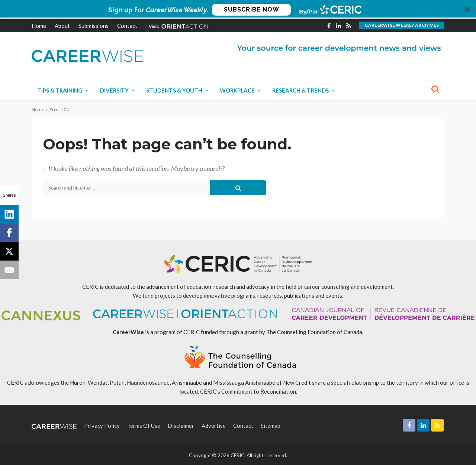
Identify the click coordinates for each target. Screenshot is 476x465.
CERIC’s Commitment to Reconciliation (248, 391)
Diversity (114, 90)
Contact (127, 26)
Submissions (94, 26)
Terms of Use (144, 426)
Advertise (214, 426)
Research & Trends (300, 90)
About (62, 26)
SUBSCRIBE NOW (252, 9)
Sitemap (271, 426)
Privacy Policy (102, 426)
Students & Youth (174, 90)
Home (39, 26)
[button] (238, 10)
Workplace (237, 90)
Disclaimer (181, 426)
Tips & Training (60, 90)
